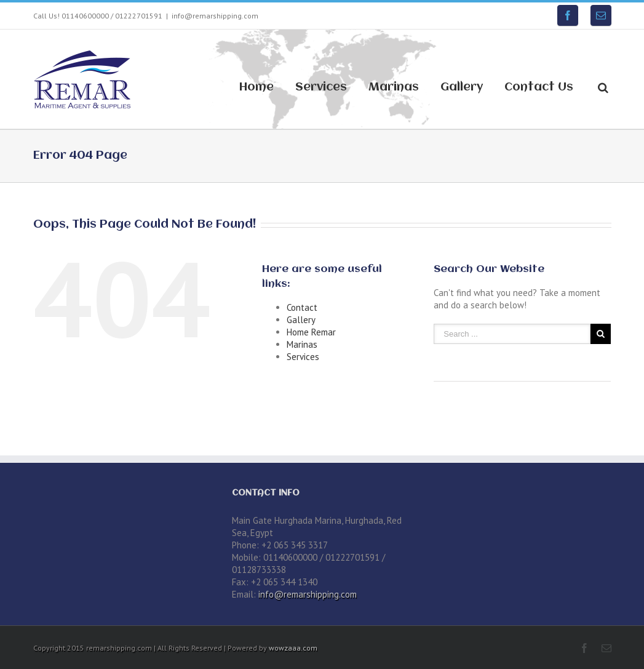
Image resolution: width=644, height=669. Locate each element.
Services (321, 87)
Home (256, 87)
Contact (302, 307)
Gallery (462, 87)
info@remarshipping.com (215, 16)
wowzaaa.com (293, 648)
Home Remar (311, 332)
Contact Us (539, 87)
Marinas (394, 87)
